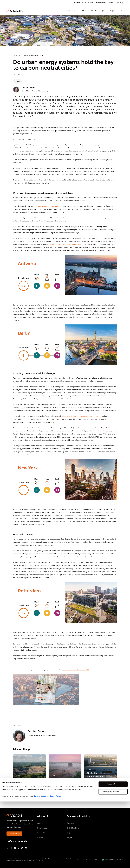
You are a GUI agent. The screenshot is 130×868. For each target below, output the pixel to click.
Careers (118, 3)
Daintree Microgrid (97, 431)
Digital (103, 11)
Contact (111, 3)
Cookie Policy (55, 863)
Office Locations (100, 3)
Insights (113, 11)
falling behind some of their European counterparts (80, 416)
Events (91, 3)
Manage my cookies (111, 858)
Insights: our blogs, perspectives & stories (31, 55)
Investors (77, 3)
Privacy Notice (40, 863)
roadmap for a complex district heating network (66, 244)
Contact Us (13, 834)
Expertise (83, 11)
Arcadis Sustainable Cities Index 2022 (50, 206)
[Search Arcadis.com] (122, 11)
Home (14, 55)
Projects (94, 11)
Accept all (111, 851)
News (84, 3)
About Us (69, 11)
